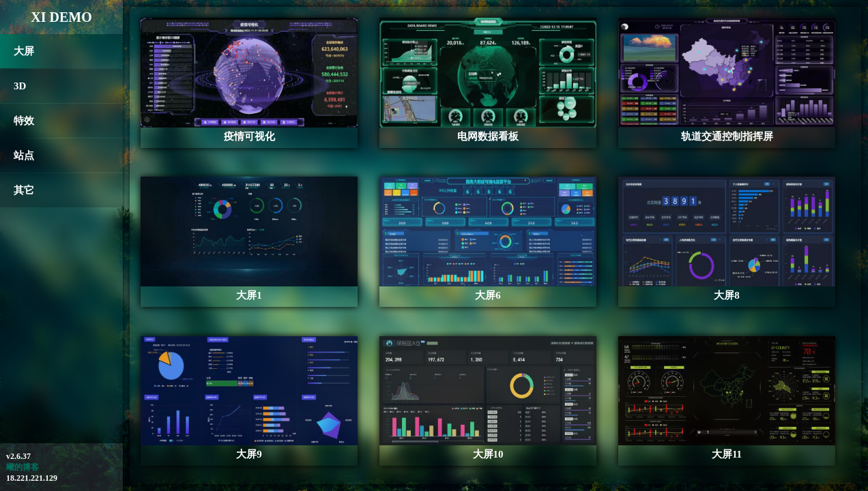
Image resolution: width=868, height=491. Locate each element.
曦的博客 (23, 467)
